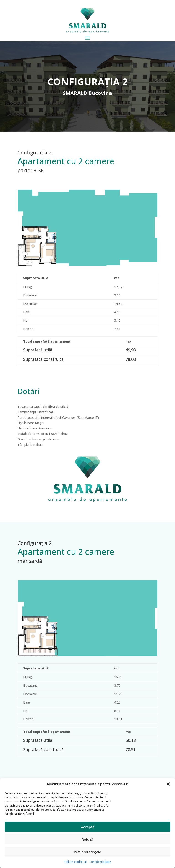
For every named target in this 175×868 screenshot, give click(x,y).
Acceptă (88, 827)
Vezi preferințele (87, 852)
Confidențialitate (100, 862)
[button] (168, 784)
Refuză (87, 839)
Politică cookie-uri (76, 862)
